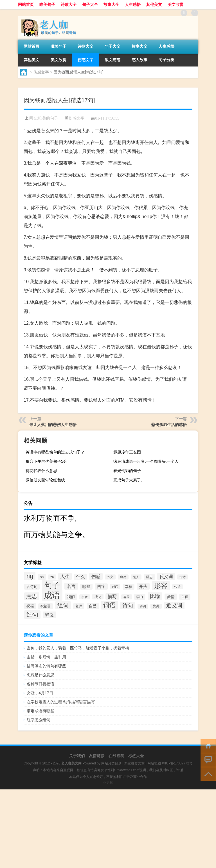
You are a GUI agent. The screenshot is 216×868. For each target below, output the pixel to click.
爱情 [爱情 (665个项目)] (171, 597)
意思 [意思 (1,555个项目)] (32, 596)
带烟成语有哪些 (40, 711)
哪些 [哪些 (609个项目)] (86, 587)
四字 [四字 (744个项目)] (101, 587)
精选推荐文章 (134, 763)
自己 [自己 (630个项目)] (93, 606)
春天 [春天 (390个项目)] (127, 597)
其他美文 (154, 4)
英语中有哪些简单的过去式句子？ (55, 452)
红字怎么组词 (39, 720)
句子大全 (90, 4)
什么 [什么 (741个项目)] (80, 577)
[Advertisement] (108, 829)
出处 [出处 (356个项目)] (123, 577)
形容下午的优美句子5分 (46, 461)
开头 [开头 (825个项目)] (143, 586)
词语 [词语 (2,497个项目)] (109, 605)
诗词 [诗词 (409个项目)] (143, 606)
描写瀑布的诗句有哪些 (46, 666)
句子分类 (166, 60)
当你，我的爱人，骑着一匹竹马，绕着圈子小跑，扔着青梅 (78, 648)
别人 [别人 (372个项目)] (136, 577)
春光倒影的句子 (127, 471)
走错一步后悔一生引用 (46, 657)
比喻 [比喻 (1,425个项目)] (155, 596)
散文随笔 (112, 60)
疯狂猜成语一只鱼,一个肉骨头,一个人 (146, 461)
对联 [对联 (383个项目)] (115, 587)
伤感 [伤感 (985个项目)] (96, 576)
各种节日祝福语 (40, 684)
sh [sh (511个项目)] (42, 577)
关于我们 (77, 756)
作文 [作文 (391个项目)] (110, 577)
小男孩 (108, 783)
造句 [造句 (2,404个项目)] (32, 615)
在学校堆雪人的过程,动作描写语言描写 (61, 702)
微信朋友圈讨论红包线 (45, 480)
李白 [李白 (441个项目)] (140, 597)
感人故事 (139, 60)
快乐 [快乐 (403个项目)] (177, 587)
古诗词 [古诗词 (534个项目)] (32, 587)
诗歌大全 (69, 4)
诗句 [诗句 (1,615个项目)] (128, 605)
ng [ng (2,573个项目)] (30, 576)
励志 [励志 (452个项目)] (149, 577)
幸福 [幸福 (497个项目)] (129, 587)
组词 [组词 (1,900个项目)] (63, 605)
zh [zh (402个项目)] (52, 577)
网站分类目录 (111, 763)
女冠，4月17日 (40, 693)
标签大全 (136, 756)
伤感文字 (85, 60)
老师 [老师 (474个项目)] (79, 606)
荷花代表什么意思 (41, 471)
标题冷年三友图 (127, 452)
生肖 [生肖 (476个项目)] (185, 597)
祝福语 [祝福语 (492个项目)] (46, 606)
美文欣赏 (175, 4)
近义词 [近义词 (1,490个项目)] (174, 605)
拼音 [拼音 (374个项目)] (85, 597)
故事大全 (111, 4)
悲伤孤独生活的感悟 (169, 425)
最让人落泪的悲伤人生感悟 (53, 425)
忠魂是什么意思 (40, 675)
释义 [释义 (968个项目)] (49, 615)
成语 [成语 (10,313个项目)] (52, 595)
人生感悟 (133, 4)
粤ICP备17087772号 (177, 763)
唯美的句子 (48, 118)
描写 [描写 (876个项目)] (112, 596)
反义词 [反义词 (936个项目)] (166, 576)
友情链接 (97, 756)
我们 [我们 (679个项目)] (71, 597)
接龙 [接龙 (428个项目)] (98, 597)
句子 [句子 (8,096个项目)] (52, 585)
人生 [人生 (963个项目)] (65, 576)
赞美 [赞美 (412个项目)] (156, 606)
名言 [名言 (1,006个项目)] (71, 586)
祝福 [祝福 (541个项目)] (30, 606)
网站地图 (154, 763)
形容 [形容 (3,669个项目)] (161, 586)
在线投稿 (116, 756)
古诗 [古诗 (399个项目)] (183, 577)
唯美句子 (47, 4)
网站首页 (26, 4)
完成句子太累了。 (129, 480)
